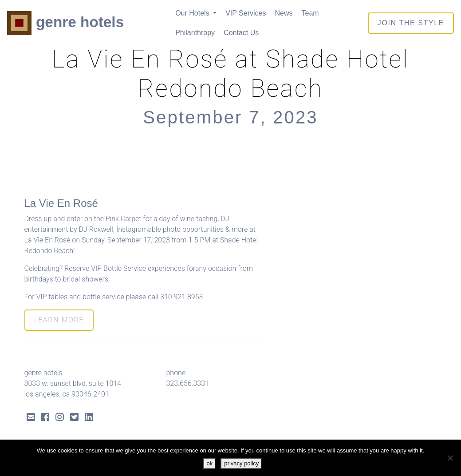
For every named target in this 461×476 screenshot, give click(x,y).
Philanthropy (195, 33)
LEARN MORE (59, 320)
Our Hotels (193, 13)
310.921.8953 (181, 297)
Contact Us (241, 33)
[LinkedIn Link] (89, 418)
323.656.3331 (187, 383)
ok (210, 463)
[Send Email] (31, 418)
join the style (411, 23)
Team (310, 13)
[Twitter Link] (74, 418)
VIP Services (246, 13)
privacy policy (241, 463)
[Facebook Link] (45, 418)
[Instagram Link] (60, 418)
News (284, 13)
